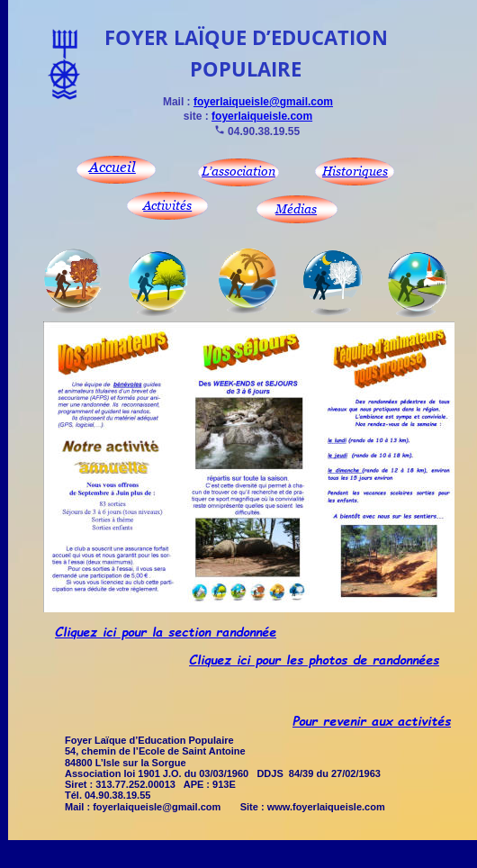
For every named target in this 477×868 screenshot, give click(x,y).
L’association (238, 171)
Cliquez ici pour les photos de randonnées (314, 659)
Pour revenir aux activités (372, 720)
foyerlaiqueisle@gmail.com (263, 102)
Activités (167, 205)
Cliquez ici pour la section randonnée (166, 631)
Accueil (112, 167)
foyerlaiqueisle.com (262, 116)
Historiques (355, 171)
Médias (296, 208)
